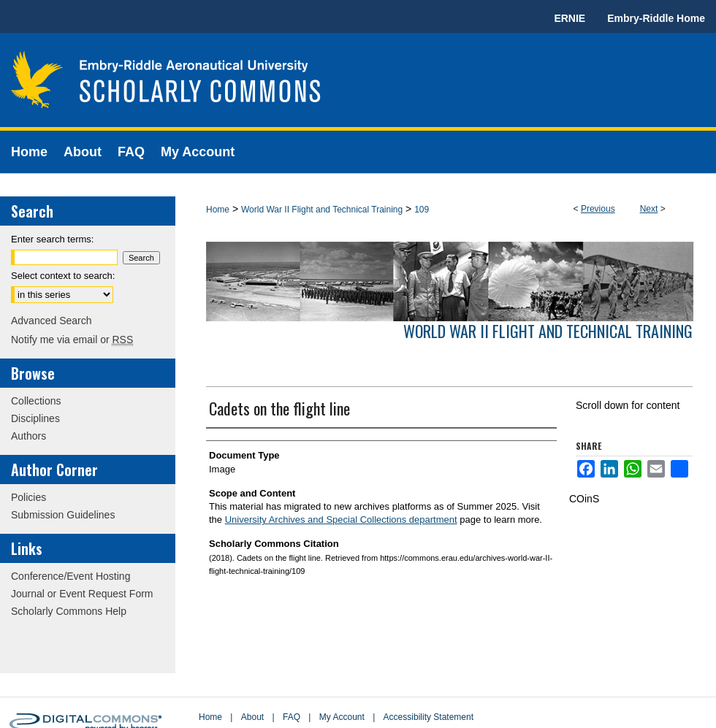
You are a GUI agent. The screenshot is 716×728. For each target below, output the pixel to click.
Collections (36, 401)
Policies (28, 497)
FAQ (292, 717)
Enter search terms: (52, 239)
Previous (598, 209)
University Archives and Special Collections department (341, 520)
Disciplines (35, 418)
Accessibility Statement (429, 717)
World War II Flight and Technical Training (322, 210)
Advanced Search (52, 321)
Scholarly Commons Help (69, 611)
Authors (28, 436)
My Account (342, 717)
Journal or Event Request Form (82, 594)
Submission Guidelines (63, 515)
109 (422, 210)
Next (649, 209)
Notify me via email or (72, 340)
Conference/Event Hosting (71, 576)
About (252, 717)
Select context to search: (63, 276)
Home (218, 210)
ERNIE (570, 18)
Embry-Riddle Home (656, 18)
